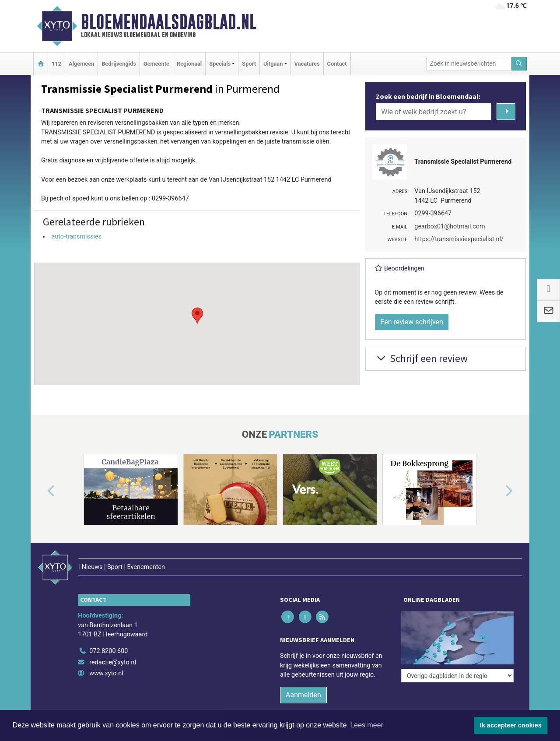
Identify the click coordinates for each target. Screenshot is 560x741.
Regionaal (189, 64)
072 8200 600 (108, 651)
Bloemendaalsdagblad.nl (169, 22)
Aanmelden (303, 695)
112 (56, 64)
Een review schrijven (412, 322)
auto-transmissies (76, 237)
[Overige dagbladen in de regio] (457, 676)
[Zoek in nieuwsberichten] (469, 64)
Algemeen (81, 64)
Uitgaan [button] (273, 64)
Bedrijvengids (119, 64)
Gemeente (156, 64)
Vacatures (307, 64)
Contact (337, 64)
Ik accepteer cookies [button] (511, 725)
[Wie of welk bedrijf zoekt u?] (434, 112)
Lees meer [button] (367, 725)
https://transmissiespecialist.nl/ (459, 239)
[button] (197, 316)
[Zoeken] (519, 64)
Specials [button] (220, 64)
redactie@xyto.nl (113, 662)
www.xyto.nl (106, 673)
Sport (249, 64)
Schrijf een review (421, 358)
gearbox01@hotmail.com (450, 227)
